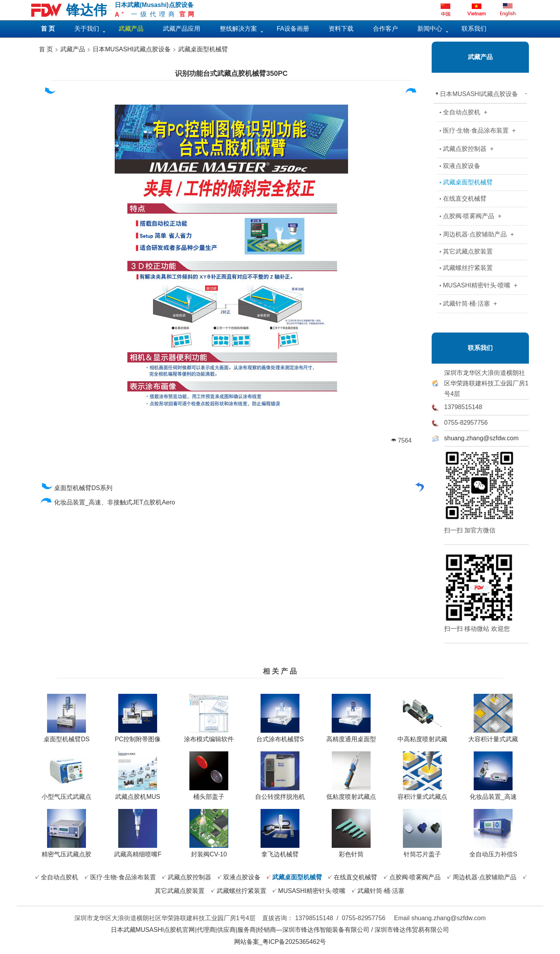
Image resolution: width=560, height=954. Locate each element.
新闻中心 (430, 29)
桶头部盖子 (209, 794)
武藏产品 (72, 49)
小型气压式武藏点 (66, 794)
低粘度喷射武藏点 (351, 794)
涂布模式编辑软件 (209, 736)
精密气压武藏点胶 (66, 851)
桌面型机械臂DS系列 (77, 488)
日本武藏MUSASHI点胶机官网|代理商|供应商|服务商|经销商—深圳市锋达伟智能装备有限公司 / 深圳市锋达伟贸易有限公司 (280, 930)
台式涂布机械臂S (280, 736)
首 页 (46, 49)
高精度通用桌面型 (351, 736)
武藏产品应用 (182, 29)
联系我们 (474, 29)
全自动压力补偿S (493, 851)
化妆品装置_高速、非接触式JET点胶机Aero (108, 502)
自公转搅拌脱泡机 (280, 794)
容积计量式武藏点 (422, 794)
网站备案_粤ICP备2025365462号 (280, 942)
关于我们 (87, 29)
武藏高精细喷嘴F (138, 851)
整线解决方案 (238, 29)
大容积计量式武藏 (493, 736)
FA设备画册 (293, 29)
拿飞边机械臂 (280, 851)
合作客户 (385, 29)
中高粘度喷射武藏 (422, 736)
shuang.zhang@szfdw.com (481, 438)
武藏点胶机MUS (138, 794)
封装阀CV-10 (209, 851)
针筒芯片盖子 (422, 851)
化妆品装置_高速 (493, 794)
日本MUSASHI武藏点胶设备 (132, 49)
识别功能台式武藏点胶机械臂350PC (231, 74)
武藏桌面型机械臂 (203, 49)
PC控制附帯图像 (138, 736)
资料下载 (341, 29)
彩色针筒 (351, 851)
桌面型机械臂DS (66, 736)
